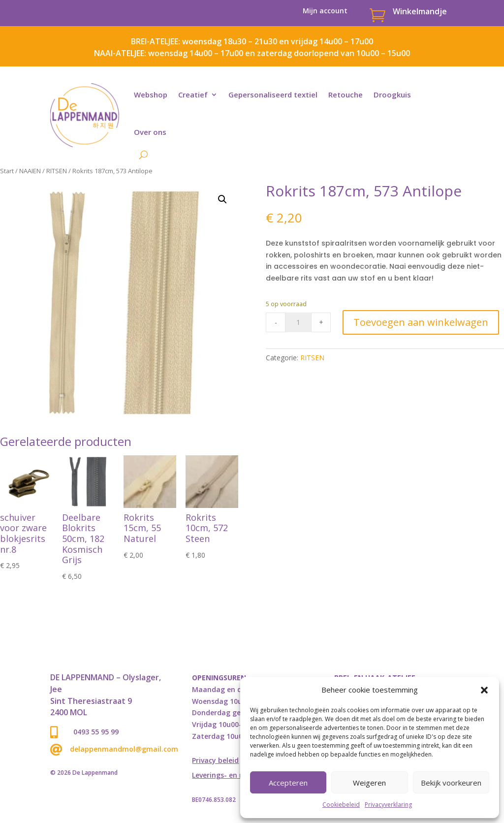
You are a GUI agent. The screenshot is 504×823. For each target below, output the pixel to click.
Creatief (193, 95)
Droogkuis (392, 95)
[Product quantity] (298, 322)
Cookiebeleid (341, 805)
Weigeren (369, 783)
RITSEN (57, 171)
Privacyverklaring (388, 805)
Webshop (151, 95)
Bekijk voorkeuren (451, 783)
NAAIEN (30, 171)
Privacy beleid (215, 761)
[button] (484, 690)
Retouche (346, 95)
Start (7, 171)
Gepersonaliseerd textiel (273, 95)
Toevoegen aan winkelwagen (421, 322)
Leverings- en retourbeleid (237, 776)
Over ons (150, 132)
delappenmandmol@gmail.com (124, 749)
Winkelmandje (420, 11)
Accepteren (288, 783)
